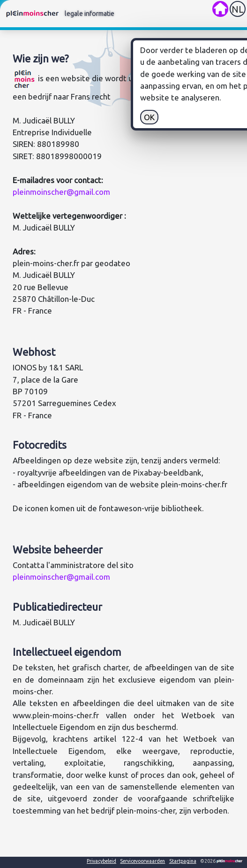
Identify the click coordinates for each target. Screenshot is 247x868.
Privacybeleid (101, 861)
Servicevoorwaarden (142, 861)
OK (225, 117)
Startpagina (183, 861)
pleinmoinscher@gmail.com (61, 192)
